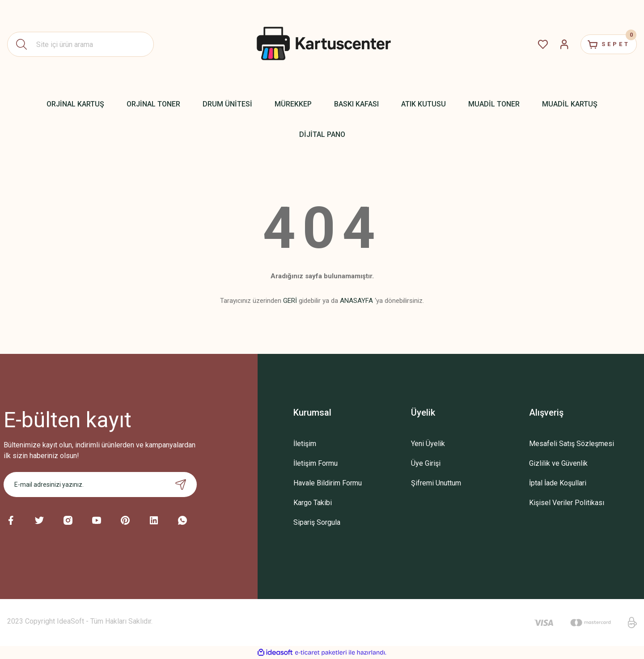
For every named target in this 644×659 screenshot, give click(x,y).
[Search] (80, 44)
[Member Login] (553, 44)
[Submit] (181, 485)
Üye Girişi (426, 463)
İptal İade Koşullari (558, 483)
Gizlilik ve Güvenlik (558, 463)
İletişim (305, 444)
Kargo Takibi (313, 503)
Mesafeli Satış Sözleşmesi (572, 444)
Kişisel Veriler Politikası (567, 503)
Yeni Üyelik (428, 444)
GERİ (290, 301)
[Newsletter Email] (100, 485)
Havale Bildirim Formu (328, 483)
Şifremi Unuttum (436, 483)
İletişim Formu (316, 463)
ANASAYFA (356, 301)
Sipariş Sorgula (317, 522)
